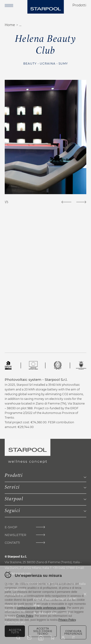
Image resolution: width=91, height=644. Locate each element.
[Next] (81, 202)
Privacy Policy (67, 620)
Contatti (12, 543)
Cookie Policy (25, 616)
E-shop (11, 527)
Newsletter (15, 535)
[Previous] (66, 202)
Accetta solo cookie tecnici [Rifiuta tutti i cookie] (43, 631)
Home (10, 25)
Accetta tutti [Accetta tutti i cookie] (15, 631)
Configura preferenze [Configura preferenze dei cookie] (73, 632)
